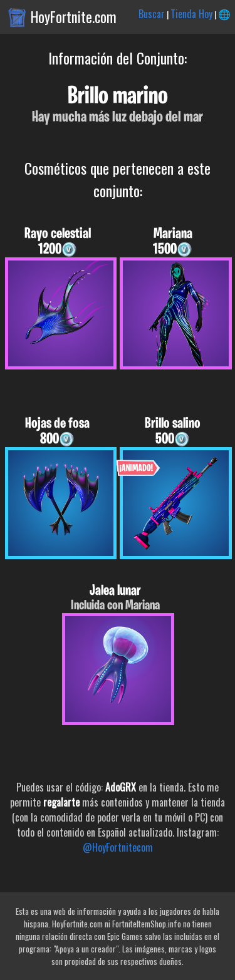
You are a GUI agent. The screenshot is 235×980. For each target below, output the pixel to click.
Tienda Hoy (191, 14)
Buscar (152, 14)
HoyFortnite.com (74, 17)
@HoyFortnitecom (118, 847)
